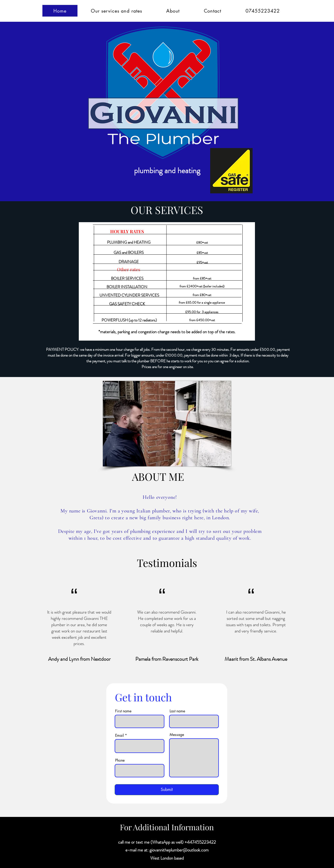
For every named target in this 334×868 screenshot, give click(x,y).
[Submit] (167, 790)
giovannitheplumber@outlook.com (179, 850)
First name (123, 711)
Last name (177, 711)
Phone (120, 760)
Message (177, 735)
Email (119, 735)
